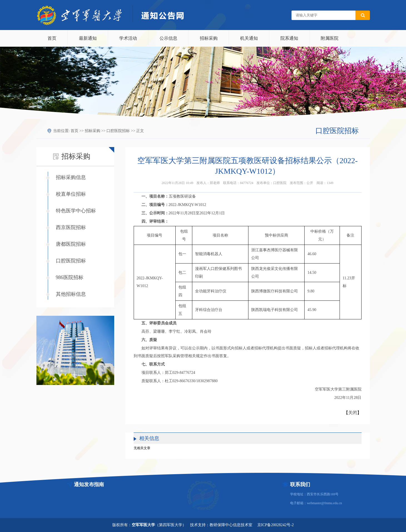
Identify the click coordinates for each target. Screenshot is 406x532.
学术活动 (128, 38)
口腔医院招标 (118, 131)
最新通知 (88, 38)
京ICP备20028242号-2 (276, 525)
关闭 (353, 413)
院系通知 (289, 38)
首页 (52, 38)
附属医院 (330, 38)
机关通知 (249, 38)
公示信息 (168, 38)
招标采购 (209, 38)
